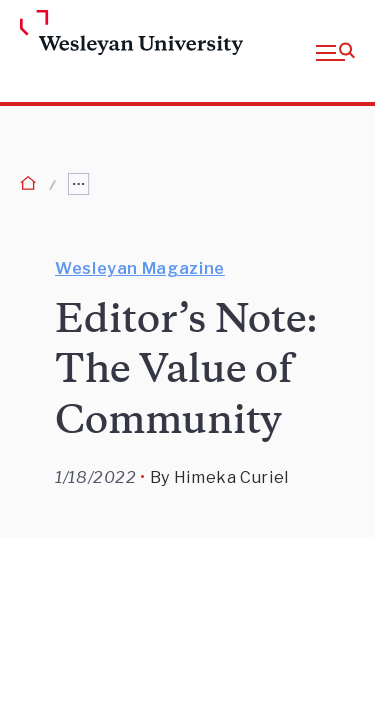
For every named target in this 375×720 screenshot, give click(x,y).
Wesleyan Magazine (140, 268)
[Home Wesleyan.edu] (52, 34)
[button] (335, 51)
